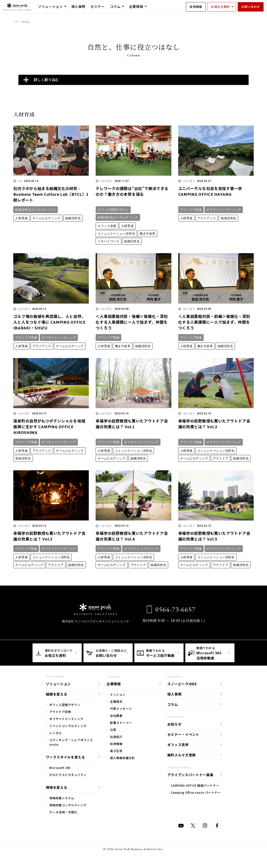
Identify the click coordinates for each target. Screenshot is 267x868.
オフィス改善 (107, 226)
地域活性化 (228, 218)
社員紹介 (116, 737)
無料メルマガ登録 (182, 755)
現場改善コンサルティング (68, 805)
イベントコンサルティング (68, 726)
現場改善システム (62, 798)
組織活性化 (73, 218)
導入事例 (174, 694)
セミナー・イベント (183, 734)
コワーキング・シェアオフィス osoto (71, 742)
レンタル (55, 733)
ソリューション (58, 684)
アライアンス (207, 218)
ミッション (118, 694)
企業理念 (116, 701)
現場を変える (56, 787)
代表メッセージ (121, 709)
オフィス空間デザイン (113, 210)
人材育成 (21, 218)
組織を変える (56, 694)
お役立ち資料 (220, 7)
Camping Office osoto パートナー (196, 792)
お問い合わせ (251, 7)
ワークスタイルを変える (65, 757)
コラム (173, 704)
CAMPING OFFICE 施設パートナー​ (195, 785)
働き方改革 (148, 234)
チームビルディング (47, 218)
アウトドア (221, 458)
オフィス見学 (178, 745)
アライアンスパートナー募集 (190, 775)
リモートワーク (108, 241)
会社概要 (116, 716)
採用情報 (196, 7)
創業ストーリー (121, 723)
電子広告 (116, 751)
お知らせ (174, 724)
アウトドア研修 (191, 210)
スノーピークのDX (182, 684)
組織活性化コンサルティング (35, 210)
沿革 (113, 730)
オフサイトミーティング (224, 210)
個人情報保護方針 (122, 758)
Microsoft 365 (60, 768)
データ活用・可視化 (63, 812)
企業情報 (114, 684)
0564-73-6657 (171, 609)
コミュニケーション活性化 (116, 234)
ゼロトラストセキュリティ (68, 775)
